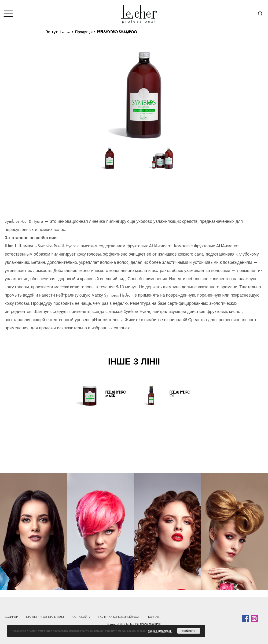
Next (218, 93)
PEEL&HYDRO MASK (116, 395)
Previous (55, 93)
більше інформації (160, 631)
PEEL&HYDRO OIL (180, 395)
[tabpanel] (107, 165)
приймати (189, 631)
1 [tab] (134, 192)
